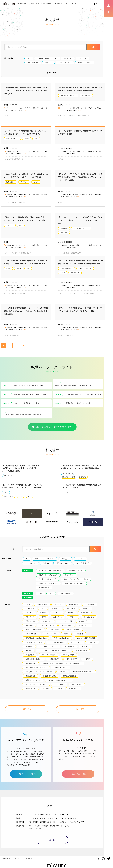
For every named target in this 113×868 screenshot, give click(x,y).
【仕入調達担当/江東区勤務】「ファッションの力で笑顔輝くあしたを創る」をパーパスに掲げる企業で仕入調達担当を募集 (26, 311)
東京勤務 (46, 692)
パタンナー (82, 58)
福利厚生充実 (86, 95)
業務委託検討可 (84, 629)
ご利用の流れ (27, 712)
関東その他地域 (44, 591)
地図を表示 (52, 840)
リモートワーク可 (51, 637)
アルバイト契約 (59, 687)
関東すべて (28, 574)
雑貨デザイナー (30, 692)
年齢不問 (87, 662)
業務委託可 (55, 612)
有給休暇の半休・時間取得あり (83, 675)
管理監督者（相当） (61, 671)
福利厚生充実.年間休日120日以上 (36, 641)
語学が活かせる (30, 624)
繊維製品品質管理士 (73, 633)
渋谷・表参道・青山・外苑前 (48, 587)
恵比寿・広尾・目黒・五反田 (48, 578)
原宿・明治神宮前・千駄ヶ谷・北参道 (76, 582)
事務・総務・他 (33, 63)
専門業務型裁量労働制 (56, 645)
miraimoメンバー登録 (78, 774)
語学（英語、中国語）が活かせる (36, 671)
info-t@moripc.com (71, 819)
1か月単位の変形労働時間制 (86, 641)
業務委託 (71, 616)
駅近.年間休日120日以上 (68, 95)
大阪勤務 (59, 692)
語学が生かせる (89, 620)
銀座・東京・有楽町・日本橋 (74, 587)
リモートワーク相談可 (49, 658)
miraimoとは (22, 4)
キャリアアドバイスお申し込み (26, 774)
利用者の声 (59, 4)
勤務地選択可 (10, 182)
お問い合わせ (6, 859)
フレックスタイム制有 (47, 629)
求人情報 (31, 4)
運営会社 (29, 859)
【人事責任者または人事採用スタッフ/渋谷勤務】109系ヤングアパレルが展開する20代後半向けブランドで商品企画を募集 (26, 91)
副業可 (66, 637)
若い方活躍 (58, 607)
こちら (24, 110)
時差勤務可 (79, 637)
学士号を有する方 (69, 658)
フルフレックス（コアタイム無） (36, 687)
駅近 (36, 139)
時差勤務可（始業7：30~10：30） (59, 683)
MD (29, 58)
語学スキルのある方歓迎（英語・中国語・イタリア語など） (62, 666)
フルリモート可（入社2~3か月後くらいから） (53, 654)
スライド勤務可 (76, 645)
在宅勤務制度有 (54, 662)
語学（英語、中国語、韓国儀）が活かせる (39, 675)
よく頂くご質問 (78, 712)
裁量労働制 (29, 629)
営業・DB (48, 63)
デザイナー (68, 58)
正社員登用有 (90, 607)
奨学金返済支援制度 (70, 679)
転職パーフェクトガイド (44, 4)
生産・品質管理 (72, 662)
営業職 (8, 269)
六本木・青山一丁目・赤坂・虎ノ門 (50, 574)
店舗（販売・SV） (65, 63)
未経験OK (86, 612)
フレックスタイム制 (85, 269)
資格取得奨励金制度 (49, 679)
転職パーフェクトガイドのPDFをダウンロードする (52, 430)
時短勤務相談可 (70, 650)
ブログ (67, 4)
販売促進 (63, 675)
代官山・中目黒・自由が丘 (47, 582)
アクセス (74, 4)
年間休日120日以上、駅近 (34, 645)
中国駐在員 (92, 645)
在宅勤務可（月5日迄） (33, 683)
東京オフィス (30, 620)
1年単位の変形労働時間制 (34, 633)
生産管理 (43, 616)
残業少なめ (64, 228)
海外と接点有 (71, 612)
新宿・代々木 (69, 578)
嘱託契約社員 (30, 658)
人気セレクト (30, 612)
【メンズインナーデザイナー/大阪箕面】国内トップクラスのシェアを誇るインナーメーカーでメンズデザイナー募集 (80, 220)
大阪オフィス (58, 620)
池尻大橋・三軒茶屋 (76, 574)
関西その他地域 (66, 597)
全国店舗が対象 (30, 666)
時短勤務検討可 (84, 624)
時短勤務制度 (47, 624)
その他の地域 (28, 601)
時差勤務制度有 (67, 629)
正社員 (27, 139)
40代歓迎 (28, 654)
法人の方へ (18, 859)
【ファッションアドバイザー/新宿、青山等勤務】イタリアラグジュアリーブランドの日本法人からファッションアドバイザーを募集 (80, 177)
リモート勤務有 (54, 633)
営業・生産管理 (77, 687)
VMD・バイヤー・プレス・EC (47, 58)
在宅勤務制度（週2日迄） (34, 662)
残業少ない (57, 616)
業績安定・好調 (42, 607)
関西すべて (28, 597)
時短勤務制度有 (30, 679)
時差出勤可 (29, 650)
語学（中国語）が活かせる (49, 650)
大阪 (40, 597)
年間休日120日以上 (12, 139)
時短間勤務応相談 (81, 654)
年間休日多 (85, 616)
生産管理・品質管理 (85, 63)
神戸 (51, 597)
